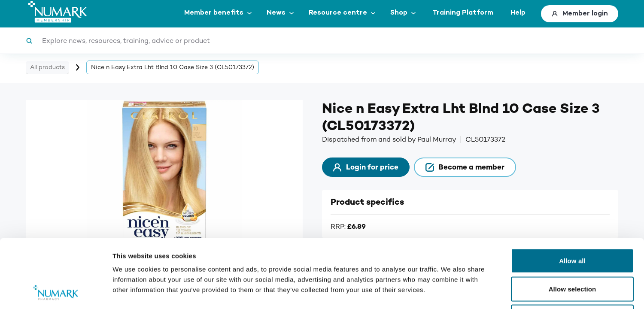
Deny (572, 253)
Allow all (572, 196)
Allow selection (573, 225)
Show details (451, 292)
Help (518, 13)
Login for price (366, 167)
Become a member (465, 167)
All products (47, 67)
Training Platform (463, 13)
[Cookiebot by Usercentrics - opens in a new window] (56, 292)
